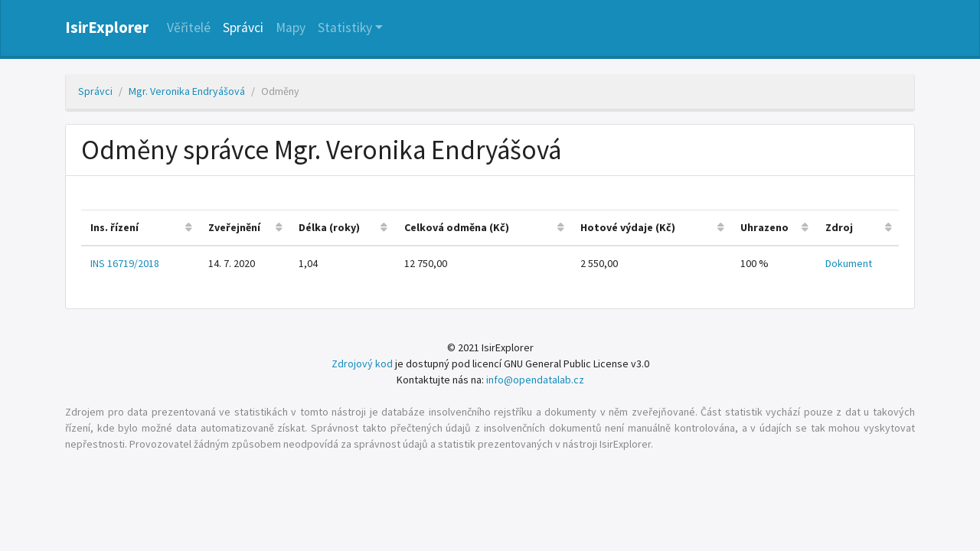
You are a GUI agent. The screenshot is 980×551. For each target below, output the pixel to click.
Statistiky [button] (345, 28)
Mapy (291, 28)
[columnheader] (140, 228)
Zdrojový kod (362, 364)
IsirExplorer (107, 28)
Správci (243, 28)
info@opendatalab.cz (535, 380)
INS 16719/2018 (125, 263)
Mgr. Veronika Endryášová (187, 91)
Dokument (849, 263)
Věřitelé (189, 28)
